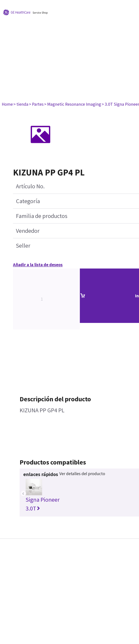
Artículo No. (30, 186)
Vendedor (28, 231)
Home (7, 104)
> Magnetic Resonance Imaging (73, 104)
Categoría (28, 201)
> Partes (36, 104)
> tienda (21, 104)
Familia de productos (42, 216)
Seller (23, 246)
